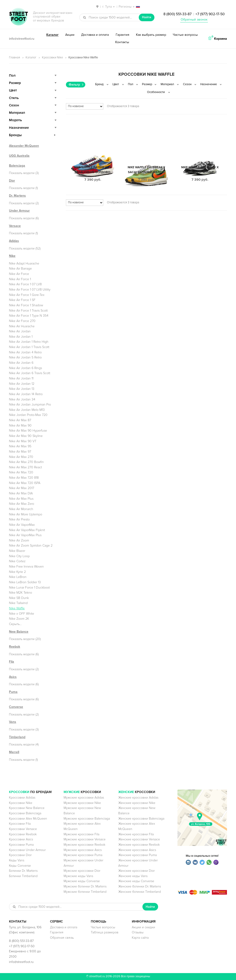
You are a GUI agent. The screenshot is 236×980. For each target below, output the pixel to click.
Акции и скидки (143, 927)
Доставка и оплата (95, 35)
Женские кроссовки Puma (137, 855)
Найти (147, 17)
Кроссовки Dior (20, 855)
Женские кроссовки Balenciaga (141, 819)
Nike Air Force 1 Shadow (26, 305)
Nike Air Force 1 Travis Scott (28, 311)
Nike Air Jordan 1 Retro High (29, 342)
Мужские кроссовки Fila (81, 834)
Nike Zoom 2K (19, 619)
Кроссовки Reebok (23, 834)
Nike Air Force (19, 274)
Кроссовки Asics (21, 839)
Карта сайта (140, 938)
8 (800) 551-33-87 (177, 14)
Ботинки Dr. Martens (23, 871)
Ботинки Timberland (23, 876)
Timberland (17, 737)
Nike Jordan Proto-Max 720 (28, 415)
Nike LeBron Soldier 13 (25, 582)
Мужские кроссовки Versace (85, 839)
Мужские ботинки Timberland (85, 892)
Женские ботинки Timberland (140, 892)
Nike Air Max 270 (21, 457)
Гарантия (122, 35)
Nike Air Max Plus (21, 499)
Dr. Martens (17, 196)
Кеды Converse (20, 866)
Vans (13, 722)
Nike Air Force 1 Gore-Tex (27, 295)
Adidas (14, 241)
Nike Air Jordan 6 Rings (25, 368)
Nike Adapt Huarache (24, 263)
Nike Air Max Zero (22, 504)
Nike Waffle (17, 608)
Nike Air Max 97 (20, 452)
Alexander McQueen (24, 146)
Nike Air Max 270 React (25, 467)
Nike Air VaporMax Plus (25, 535)
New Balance (19, 632)
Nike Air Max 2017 (22, 488)
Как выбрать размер (151, 35)
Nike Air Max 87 (20, 420)
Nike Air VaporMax (22, 525)
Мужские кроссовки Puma (83, 855)
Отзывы (138, 932)
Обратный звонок (194, 20)
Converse (16, 707)
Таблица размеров (105, 932)
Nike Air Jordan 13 (22, 389)
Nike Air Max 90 (20, 425)
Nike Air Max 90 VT (23, 441)
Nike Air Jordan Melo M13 (27, 410)
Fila (12, 662)
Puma (13, 692)
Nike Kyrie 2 (17, 572)
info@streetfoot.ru (22, 39)
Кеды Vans (17, 860)
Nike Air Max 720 (21, 472)
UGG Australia (19, 156)
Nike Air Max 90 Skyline (26, 436)
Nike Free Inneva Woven (26, 567)
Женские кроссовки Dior (136, 871)
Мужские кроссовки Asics (83, 850)
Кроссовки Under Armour (27, 850)
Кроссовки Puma (21, 845)
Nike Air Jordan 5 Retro (25, 357)
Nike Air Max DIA (21, 493)
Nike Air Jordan (20, 331)
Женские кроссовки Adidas (138, 798)
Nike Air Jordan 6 (21, 363)
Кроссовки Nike (52, 57)
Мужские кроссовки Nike (82, 803)
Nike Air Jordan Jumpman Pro (30, 404)
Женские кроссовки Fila (136, 834)
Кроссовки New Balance (27, 808)
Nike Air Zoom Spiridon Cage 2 (31, 546)
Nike (12, 256)
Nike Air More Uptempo (26, 514)
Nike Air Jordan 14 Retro (26, 394)
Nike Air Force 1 (20, 279)
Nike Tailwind (18, 603)
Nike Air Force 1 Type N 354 (29, 316)
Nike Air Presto (19, 519)
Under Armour (19, 211)
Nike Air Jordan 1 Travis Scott (29, 347)
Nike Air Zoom (19, 540)
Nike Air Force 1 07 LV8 (25, 284)
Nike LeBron (18, 577)
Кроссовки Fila (20, 824)
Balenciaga (17, 166)
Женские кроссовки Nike (137, 803)
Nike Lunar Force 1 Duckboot (29, 588)
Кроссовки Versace (23, 829)
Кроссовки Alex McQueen (28, 819)
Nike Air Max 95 (20, 446)
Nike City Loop (19, 556)
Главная (15, 57)
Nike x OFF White (22, 614)
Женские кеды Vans (133, 876)
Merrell (14, 752)
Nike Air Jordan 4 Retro (25, 352)
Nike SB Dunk (19, 598)
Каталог (52, 35)
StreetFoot (18, 17)
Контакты (122, 42)
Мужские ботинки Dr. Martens (85, 886)
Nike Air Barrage (20, 269)
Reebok (15, 647)
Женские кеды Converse (136, 881)
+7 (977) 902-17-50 (210, 14)
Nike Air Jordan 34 (22, 399)
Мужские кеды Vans (78, 876)
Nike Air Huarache (22, 326)
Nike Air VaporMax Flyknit (27, 530)
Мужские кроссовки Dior (82, 871)
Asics (13, 677)
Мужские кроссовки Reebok (84, 845)
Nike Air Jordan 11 (21, 378)
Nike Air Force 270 (22, 321)
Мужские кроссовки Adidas (84, 798)
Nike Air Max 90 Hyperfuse (28, 431)
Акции (70, 35)
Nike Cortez (17, 561)
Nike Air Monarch (21, 509)
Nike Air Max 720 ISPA (25, 483)
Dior (12, 181)
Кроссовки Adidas (22, 798)
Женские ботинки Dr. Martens (140, 886)
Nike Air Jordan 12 (22, 384)
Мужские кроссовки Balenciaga (87, 819)
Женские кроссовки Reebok (139, 845)
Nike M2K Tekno (21, 593)
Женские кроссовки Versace (139, 839)
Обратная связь (62, 938)
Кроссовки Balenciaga (25, 813)
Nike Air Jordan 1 (21, 337)
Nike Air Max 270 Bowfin (26, 462)
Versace (15, 226)
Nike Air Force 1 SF (22, 300)
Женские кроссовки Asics (137, 850)
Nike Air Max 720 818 (24, 478)
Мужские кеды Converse (82, 881)
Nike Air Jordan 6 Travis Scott (30, 373)
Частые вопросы (185, 35)
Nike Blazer (17, 551)
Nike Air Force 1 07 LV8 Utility (30, 290)
